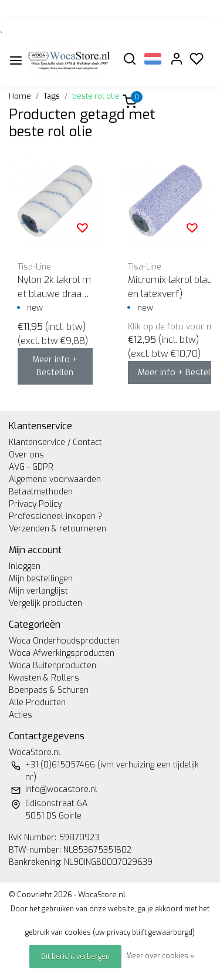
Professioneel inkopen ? (55, 516)
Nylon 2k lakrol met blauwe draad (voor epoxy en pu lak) (54, 287)
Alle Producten (37, 703)
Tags (52, 96)
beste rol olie (96, 96)
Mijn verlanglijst (38, 591)
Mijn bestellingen (41, 579)
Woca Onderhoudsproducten (64, 641)
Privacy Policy (35, 504)
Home (20, 96)
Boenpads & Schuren (49, 690)
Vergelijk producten (45, 603)
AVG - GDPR (31, 467)
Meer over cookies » (160, 956)
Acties (21, 715)
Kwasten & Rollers (44, 678)
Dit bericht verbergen (75, 957)
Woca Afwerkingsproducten (62, 653)
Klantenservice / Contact (55, 442)
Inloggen (25, 566)
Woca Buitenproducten (53, 666)
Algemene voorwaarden (55, 479)
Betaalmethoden (41, 492)
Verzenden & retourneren (57, 529)
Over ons (26, 455)
